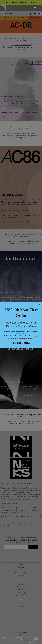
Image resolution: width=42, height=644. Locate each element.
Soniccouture (3, 8)
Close (34, 642)
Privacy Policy (26, 642)
